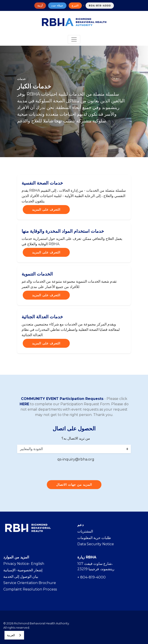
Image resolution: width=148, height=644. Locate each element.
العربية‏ (11, 635)
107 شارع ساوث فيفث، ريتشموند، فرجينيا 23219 (96, 566)
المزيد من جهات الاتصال (74, 485)
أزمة (40, 6)
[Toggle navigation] (74, 39)
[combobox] (14, 635)
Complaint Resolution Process (30, 589)
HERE (24, 404)
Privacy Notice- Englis (23, 564)
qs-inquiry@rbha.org (76, 459)
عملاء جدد (57, 6)
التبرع (75, 6)
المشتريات (85, 531)
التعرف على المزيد (46, 210)
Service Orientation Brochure (30, 583)
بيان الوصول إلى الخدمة (21, 577)
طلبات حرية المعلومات (94, 538)
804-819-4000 (100, 6)
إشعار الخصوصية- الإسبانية (23, 570)
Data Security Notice (96, 544)
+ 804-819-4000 (91, 577)
